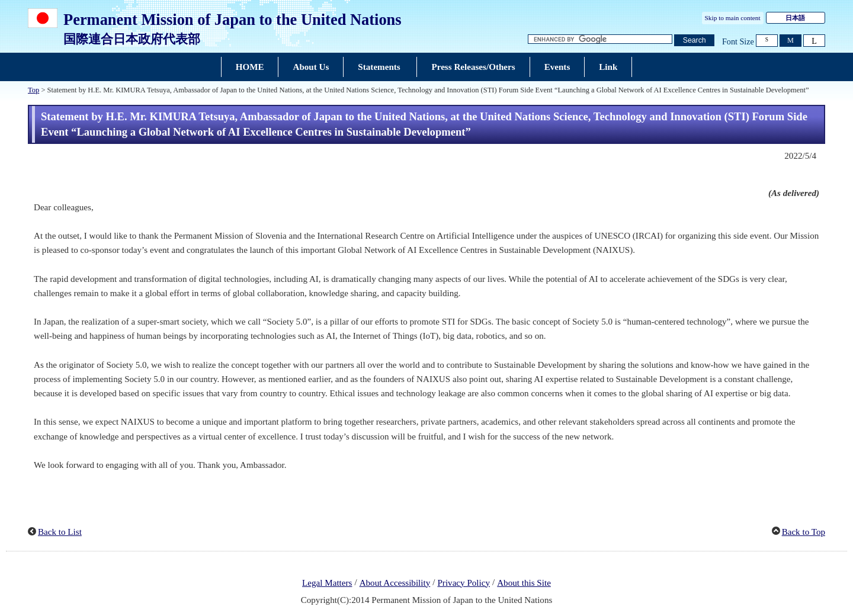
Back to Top (804, 532)
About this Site (524, 583)
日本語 (795, 18)
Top (33, 90)
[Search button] (694, 41)
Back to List (60, 532)
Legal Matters (327, 583)
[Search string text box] (600, 39)
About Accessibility (395, 583)
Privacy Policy (464, 583)
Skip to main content (733, 18)
